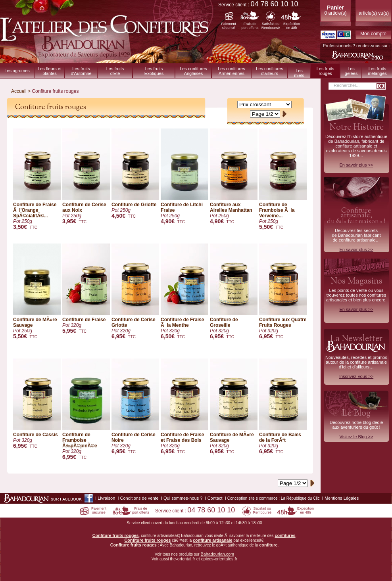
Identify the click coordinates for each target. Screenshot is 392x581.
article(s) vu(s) (374, 13)
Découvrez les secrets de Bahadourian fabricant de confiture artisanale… (356, 229)
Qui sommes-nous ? (183, 498)
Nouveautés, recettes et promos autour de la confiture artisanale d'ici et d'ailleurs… (356, 356)
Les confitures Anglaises (193, 71)
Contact (215, 498)
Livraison (106, 498)
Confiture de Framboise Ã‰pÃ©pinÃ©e (86, 409)
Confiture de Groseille (234, 292)
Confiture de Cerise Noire (135, 407)
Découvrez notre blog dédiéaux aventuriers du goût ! (356, 425)
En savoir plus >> (356, 165)
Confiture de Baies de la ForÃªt (283, 407)
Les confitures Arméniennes (231, 71)
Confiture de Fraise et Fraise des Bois (184, 407)
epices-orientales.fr (219, 559)
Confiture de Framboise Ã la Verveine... (283, 179)
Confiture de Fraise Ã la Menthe (184, 292)
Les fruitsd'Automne (81, 71)
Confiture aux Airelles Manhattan (234, 177)
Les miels (299, 73)
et (198, 559)
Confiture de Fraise (86, 289)
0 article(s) (335, 10)
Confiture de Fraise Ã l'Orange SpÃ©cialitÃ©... (37, 179)
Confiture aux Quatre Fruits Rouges (283, 292)
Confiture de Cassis (37, 404)
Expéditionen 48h (292, 26)
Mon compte (373, 34)
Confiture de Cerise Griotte (135, 292)
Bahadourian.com (217, 554)
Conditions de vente (139, 498)
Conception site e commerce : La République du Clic (274, 498)
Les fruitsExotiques (154, 71)
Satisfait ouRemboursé (271, 26)
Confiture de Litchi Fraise (184, 177)
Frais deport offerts (250, 26)
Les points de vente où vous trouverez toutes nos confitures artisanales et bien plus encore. (356, 293)
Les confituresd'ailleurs (269, 71)
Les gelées (351, 71)
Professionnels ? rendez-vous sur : (356, 46)
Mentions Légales (342, 498)
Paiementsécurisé (229, 26)
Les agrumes (17, 71)
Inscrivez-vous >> (356, 376)
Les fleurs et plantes (50, 71)
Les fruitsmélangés (377, 71)
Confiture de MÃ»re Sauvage (37, 292)
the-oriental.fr (183, 559)
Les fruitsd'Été (115, 71)
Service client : (258, 5)
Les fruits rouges (326, 71)
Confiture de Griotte (135, 174)
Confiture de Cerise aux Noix (86, 177)
